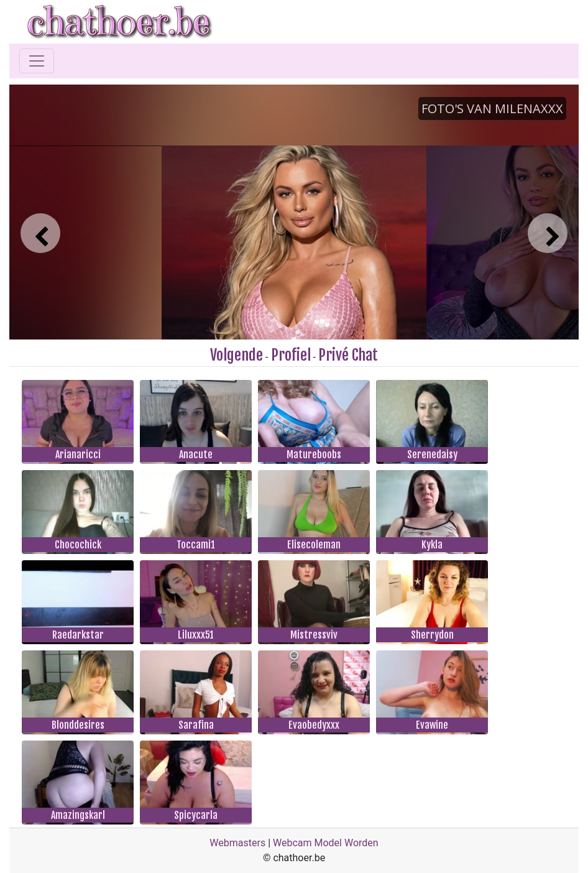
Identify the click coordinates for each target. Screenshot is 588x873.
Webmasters (237, 843)
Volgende (237, 355)
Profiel (291, 355)
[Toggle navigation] (37, 61)
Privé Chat (348, 355)
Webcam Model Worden (326, 843)
